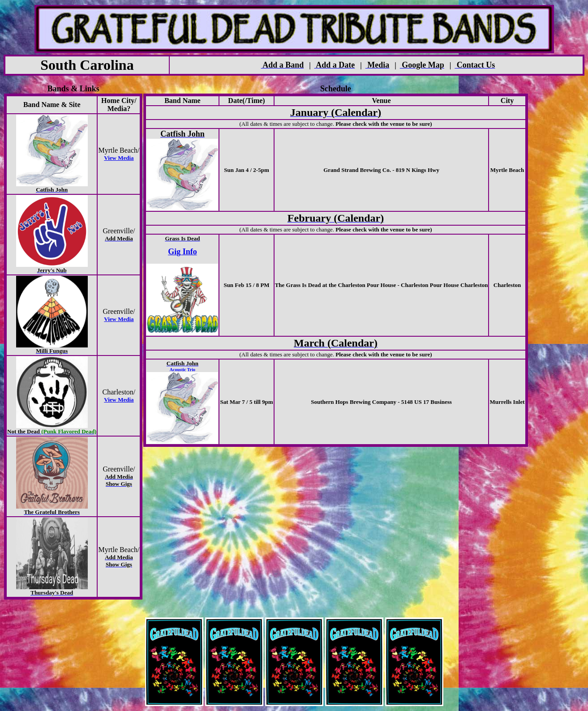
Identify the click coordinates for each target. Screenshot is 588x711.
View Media (119, 158)
